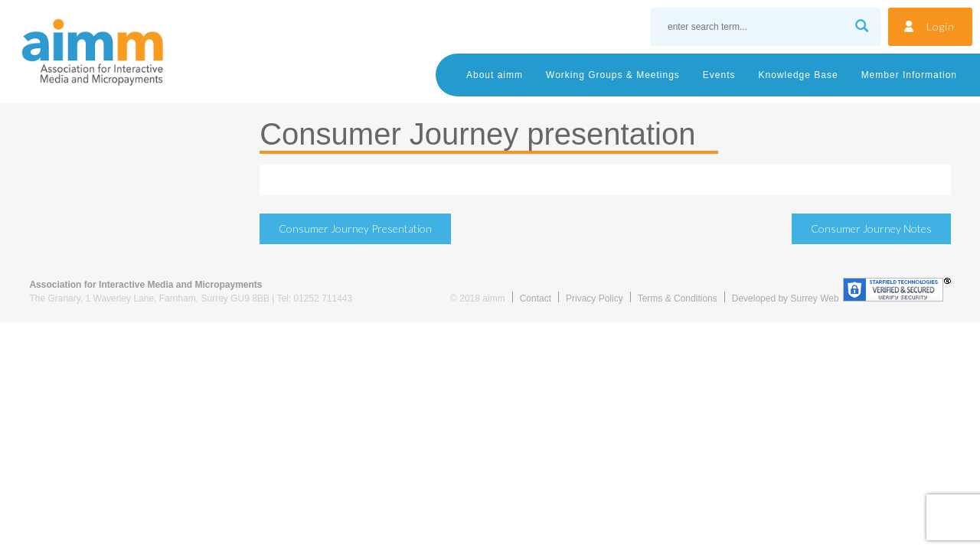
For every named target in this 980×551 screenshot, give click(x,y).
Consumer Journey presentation (355, 228)
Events (719, 75)
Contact (536, 298)
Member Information (909, 75)
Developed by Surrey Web (786, 298)
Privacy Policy (595, 298)
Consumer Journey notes (871, 228)
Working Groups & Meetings (613, 75)
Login (941, 26)
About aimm (495, 75)
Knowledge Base (799, 75)
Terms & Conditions (678, 298)
